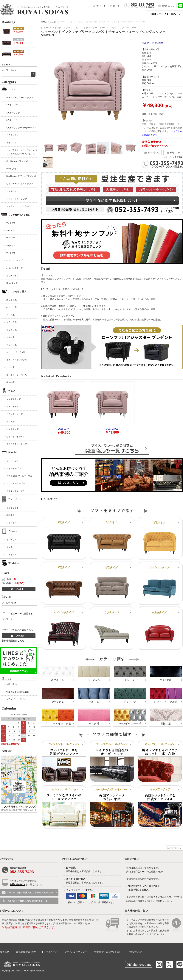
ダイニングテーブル (16, 491)
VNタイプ (11, 253)
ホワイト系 (11, 300)
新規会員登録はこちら (13, 641)
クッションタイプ (15, 260)
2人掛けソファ (13, 113)
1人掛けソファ (13, 105)
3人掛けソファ (13, 120)
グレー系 (10, 315)
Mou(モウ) (11, 169)
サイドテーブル (14, 468)
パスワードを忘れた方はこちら (17, 630)
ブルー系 (10, 337)
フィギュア (11, 554)
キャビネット (13, 508)
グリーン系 (11, 345)
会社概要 (4, 952)
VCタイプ (11, 223)
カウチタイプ (13, 276)
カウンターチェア (15, 414)
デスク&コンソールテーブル (19, 476)
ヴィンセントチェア (16, 437)
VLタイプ (11, 238)
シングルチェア (14, 399)
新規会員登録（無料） (27, 952)
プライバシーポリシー (17, 699)
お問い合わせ (13, 684)
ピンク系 (10, 367)
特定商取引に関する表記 (18, 692)
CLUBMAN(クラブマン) (17, 161)
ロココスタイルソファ (17, 199)
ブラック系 (11, 322)
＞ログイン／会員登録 (173, 157)
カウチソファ (13, 135)
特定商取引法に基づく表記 (108, 952)
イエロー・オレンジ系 (17, 360)
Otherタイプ (12, 283)
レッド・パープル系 (16, 352)
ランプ (9, 547)
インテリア (11, 540)
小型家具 (10, 515)
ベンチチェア (13, 429)
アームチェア (13, 407)
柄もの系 (10, 382)
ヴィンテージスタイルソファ (20, 184)
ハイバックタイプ (15, 268)
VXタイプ (11, 246)
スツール (10, 422)
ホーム (44, 22)
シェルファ (11, 191)
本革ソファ (11, 143)
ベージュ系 (11, 307)
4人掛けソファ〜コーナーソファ (21, 128)
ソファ (53, 22)
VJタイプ (11, 230)
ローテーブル (13, 461)
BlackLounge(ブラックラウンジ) (21, 176)
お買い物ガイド (18, 884)
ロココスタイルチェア (17, 444)
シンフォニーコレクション (19, 206)
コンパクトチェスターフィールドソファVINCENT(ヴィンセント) (22, 152)
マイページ (52, 952)
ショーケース (13, 523)
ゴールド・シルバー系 (17, 375)
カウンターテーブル (16, 483)
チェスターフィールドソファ (20, 98)
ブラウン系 (11, 330)
